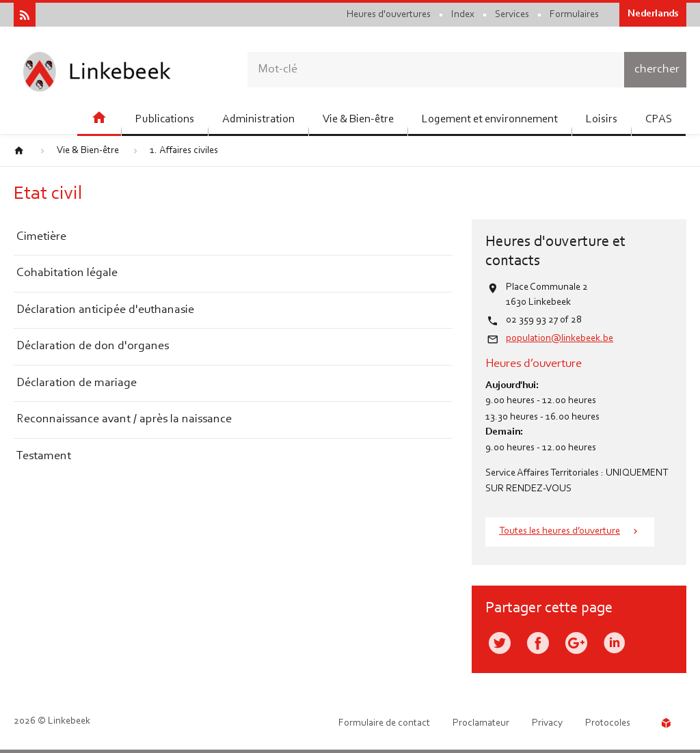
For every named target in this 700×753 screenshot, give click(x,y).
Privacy (547, 723)
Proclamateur (481, 723)
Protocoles (608, 723)
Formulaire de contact (384, 723)
